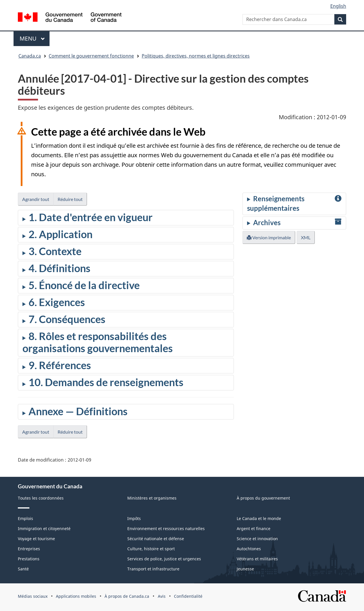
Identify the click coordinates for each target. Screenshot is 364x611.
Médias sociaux (33, 596)
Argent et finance (254, 529)
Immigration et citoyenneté (44, 529)
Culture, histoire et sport (151, 549)
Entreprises (29, 549)
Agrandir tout (36, 199)
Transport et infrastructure (153, 569)
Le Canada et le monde (259, 518)
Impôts (134, 518)
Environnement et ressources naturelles (166, 529)
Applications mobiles (76, 596)
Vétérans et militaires (257, 559)
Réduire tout (70, 199)
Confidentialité (188, 596)
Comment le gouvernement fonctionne (91, 56)
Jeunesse (245, 569)
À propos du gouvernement (263, 498)
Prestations (29, 559)
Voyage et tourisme (36, 539)
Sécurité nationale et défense (156, 539)
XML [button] (306, 237)
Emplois (25, 518)
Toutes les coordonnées (41, 498)
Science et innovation (257, 539)
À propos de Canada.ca (127, 596)
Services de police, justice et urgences (164, 559)
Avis (162, 596)
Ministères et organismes (152, 498)
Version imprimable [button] (269, 237)
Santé (23, 569)
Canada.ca (30, 56)
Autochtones (249, 549)
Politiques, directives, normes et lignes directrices (196, 56)
